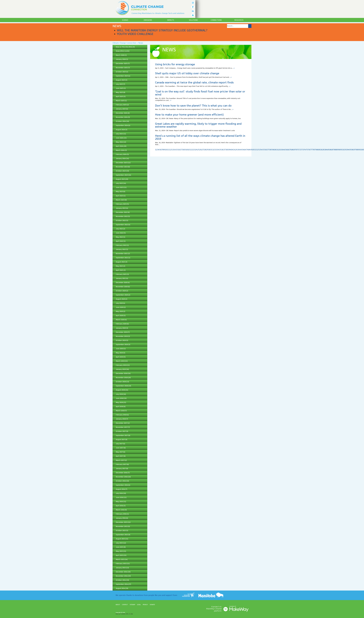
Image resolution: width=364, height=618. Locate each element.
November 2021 (122, 254)
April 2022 (120, 241)
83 (324, 150)
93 (346, 150)
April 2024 (120, 146)
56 (266, 150)
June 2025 (120, 88)
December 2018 (122, 373)
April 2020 (120, 316)
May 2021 (119, 266)
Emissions (148, 20)
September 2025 (122, 76)
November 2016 (122, 477)
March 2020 (120, 320)
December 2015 (122, 522)
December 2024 (122, 113)
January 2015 (121, 568)
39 (229, 150)
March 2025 (120, 101)
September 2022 (122, 225)
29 (207, 150)
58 (270, 150)
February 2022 (121, 245)
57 (268, 150)
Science (125, 20)
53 (259, 150)
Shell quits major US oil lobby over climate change (187, 73)
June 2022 (120, 233)
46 (244, 150)
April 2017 (120, 456)
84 (326, 150)
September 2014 (122, 584)
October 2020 (121, 291)
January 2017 (121, 469)
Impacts (171, 20)
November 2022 (122, 216)
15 (177, 150)
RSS (130, 47)
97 (355, 150)
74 (305, 150)
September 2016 (122, 485)
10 (166, 150)
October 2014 (121, 580)
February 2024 (121, 154)
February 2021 (121, 274)
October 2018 (121, 382)
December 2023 (122, 163)
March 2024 (120, 150)
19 (185, 150)
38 (227, 150)
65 (285, 150)
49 (251, 150)
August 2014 (120, 588)
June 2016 (120, 497)
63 (281, 150)
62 (279, 150)
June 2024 (120, 138)
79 (316, 150)
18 (183, 150)
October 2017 (121, 431)
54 (261, 150)
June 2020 (120, 307)
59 (272, 150)
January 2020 (121, 328)
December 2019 (122, 332)
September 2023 (122, 175)
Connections (216, 20)
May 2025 (119, 92)
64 (283, 150)
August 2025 (120, 80)
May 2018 (119, 402)
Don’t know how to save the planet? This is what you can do (193, 106)
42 (235, 150)
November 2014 (122, 576)
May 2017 (119, 452)
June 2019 (120, 349)
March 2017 (120, 460)
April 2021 (120, 270)
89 (337, 150)
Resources (239, 20)
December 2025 (122, 63)
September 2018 (122, 386)
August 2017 (120, 440)
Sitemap (132, 605)
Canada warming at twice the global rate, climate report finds (194, 82)
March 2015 (120, 559)
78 (313, 150)
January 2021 (121, 278)
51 (255, 150)
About (118, 605)
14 (175, 150)
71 (298, 150)
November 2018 (122, 378)
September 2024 (122, 125)
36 (222, 150)
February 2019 (121, 365)
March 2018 (120, 411)
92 (344, 150)
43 (238, 150)
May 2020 (119, 311)
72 (300, 150)
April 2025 (120, 96)
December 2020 (122, 283)
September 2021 (122, 258)
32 (214, 150)
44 (240, 150)
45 (242, 150)
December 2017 (122, 423)
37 (225, 150)
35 (220, 150)
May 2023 (119, 192)
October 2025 (121, 72)
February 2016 (121, 514)
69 (294, 150)
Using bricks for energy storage (175, 64)
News (118, 51)
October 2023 (121, 171)
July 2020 (119, 303)
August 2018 (120, 390)
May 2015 (119, 551)
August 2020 (120, 299)
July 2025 (119, 84)
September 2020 (122, 295)
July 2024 (119, 134)
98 (357, 150)
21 (190, 150)
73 (303, 150)
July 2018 (119, 394)
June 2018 (120, 398)
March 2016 (120, 510)
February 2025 (121, 105)
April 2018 (120, 407)
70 (296, 150)
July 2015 (119, 543)
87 (333, 150)
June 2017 (120, 448)
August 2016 (120, 489)
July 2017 (119, 444)
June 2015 (120, 547)
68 (292, 150)
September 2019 (122, 345)
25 (198, 150)
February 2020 (121, 324)
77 (311, 150)
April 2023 (120, 196)
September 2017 (122, 435)
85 (329, 150)
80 (318, 150)
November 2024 (122, 117)
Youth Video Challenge (135, 34)
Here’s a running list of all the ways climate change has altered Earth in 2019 (200, 137)
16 (179, 150)
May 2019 (119, 353)
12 (170, 150)
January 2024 (121, 158)
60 (274, 150)
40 (231, 150)
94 (348, 150)
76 (309, 150)
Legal (139, 605)
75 (307, 150)
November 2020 (122, 287)
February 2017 (121, 464)
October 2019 (121, 340)
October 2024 (121, 121)
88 (335, 150)
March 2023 (120, 200)
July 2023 (119, 183)
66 (287, 150)
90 (339, 150)
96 (353, 150)
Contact (125, 605)
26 (201, 150)
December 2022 (122, 212)
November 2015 (122, 526)
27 (203, 150)
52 (257, 150)
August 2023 (120, 179)
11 (168, 150)
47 (246, 150)
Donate (152, 605)
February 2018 (121, 415)
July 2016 (119, 493)
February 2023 (121, 204)
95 (350, 150)
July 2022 (119, 229)
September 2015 (122, 535)
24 (196, 150)
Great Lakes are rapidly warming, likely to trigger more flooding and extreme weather (198, 125)
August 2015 (120, 539)
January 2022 (121, 249)
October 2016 (121, 481)
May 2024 (119, 142)
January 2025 (121, 109)
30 (209, 150)
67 (290, 150)
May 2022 (119, 237)
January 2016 (121, 518)
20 (188, 150)
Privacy (145, 605)
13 (172, 150)
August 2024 (120, 130)
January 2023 (121, 208)
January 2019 (121, 369)
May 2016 (119, 502)
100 (362, 150)
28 (205, 150)
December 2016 (122, 473)
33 (216, 150)
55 (264, 150)
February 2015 (121, 564)
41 (233, 150)
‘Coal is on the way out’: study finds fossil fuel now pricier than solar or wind (200, 93)
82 (322, 150)
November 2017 (122, 427)
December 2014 (122, 572)
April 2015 (120, 555)
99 (359, 150)
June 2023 (120, 187)
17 (181, 150)
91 (342, 150)
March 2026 (120, 55)
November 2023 (122, 167)
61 (277, 150)
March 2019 (120, 361)
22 (192, 150)
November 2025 (122, 68)
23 (194, 150)
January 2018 (121, 419)
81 (320, 150)
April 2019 (120, 357)
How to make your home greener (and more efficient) (189, 115)
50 (253, 150)
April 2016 (120, 506)
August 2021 (120, 262)
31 (212, 150)
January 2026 (121, 59)
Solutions (193, 20)
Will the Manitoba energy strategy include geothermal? (162, 30)
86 (331, 150)
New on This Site (122, 47)
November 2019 (122, 336)
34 (218, 150)
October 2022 (121, 220)
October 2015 (121, 531)
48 (248, 150)
